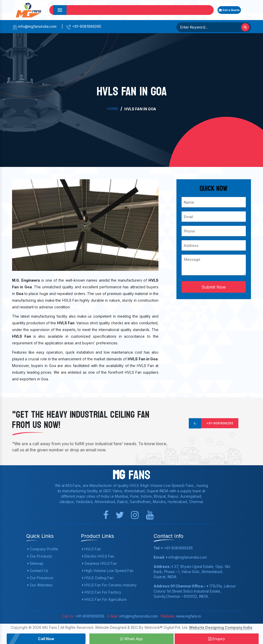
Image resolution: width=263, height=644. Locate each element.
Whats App (131, 639)
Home (113, 109)
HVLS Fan (92, 549)
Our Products (40, 556)
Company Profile (43, 549)
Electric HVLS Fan (98, 556)
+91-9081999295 (84, 26)
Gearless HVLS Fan (100, 563)
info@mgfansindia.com (34, 26)
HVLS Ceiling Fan (98, 578)
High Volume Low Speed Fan (108, 571)
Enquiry (217, 639)
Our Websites (40, 585)
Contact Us (38, 571)
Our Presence (40, 578)
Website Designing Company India (221, 627)
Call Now (46, 639)
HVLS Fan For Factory (102, 592)
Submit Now (214, 287)
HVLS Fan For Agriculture (104, 599)
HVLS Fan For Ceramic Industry (109, 585)
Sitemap (35, 563)
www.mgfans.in (188, 616)
